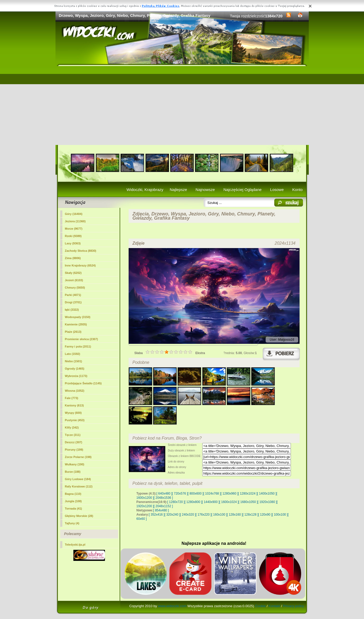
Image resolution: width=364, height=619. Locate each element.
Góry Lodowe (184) (78, 479)
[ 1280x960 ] (229, 494)
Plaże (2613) (73, 332)
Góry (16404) (74, 214)
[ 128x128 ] (250, 515)
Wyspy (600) (73, 413)
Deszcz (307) (74, 442)
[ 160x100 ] (219, 515)
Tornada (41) (74, 509)
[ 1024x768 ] (212, 494)
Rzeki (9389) (73, 236)
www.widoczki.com (172, 606)
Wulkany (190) (75, 464)
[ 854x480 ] (161, 510)
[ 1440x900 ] (211, 502)
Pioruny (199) (74, 450)
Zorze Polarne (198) (78, 457)
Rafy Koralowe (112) (79, 486)
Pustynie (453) (75, 420)
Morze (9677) (74, 229)
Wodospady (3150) (78, 317)
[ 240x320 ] (188, 515)
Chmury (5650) (75, 288)
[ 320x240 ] (172, 515)
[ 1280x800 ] (193, 502)
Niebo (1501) (74, 361)
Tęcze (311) (73, 435)
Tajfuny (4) (72, 523)
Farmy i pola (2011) (78, 346)
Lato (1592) (73, 354)
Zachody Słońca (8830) (81, 251)
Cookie (260, 606)
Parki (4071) (73, 295)
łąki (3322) (72, 310)
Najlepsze (178, 190)
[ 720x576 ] (180, 494)
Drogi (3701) (73, 302)
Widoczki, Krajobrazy (145, 190)
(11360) (75, 221)
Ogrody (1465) (75, 369)
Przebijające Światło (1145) (83, 383)
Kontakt (274, 606)
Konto (297, 190)
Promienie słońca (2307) (82, 339)
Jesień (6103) (74, 280)
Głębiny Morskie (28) (79, 516)
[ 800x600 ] (196, 494)
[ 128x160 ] (235, 515)
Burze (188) (73, 472)
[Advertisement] (182, 105)
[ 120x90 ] (265, 515)
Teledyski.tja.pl (75, 545)
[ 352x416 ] (157, 515)
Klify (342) (72, 427)
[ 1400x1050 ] (267, 494)
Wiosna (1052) (75, 391)
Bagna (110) (73, 494)
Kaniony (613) (74, 405)
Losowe (277, 190)
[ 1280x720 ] (176, 502)
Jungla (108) (73, 501)
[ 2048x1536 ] (163, 498)
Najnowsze (205, 190)
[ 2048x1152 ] (163, 506)
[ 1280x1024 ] (248, 494)
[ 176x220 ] (203, 515)
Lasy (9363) (73, 243)
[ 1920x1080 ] (267, 502)
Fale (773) (72, 398)
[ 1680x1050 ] (248, 502)
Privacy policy (293, 606)
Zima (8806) (73, 258)
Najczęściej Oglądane (242, 190)
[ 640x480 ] (164, 494)
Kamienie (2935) (76, 324)
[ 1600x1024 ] (229, 502)
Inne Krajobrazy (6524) (80, 265)
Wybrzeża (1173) (76, 376)
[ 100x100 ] (280, 515)
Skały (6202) (73, 273)
